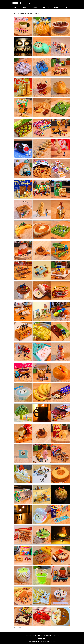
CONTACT (35, 7)
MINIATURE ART (46, 7)
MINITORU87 (42, 639)
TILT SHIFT (56, 7)
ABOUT (25, 7)
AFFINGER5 (53, 641)
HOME (14, 7)
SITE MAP (35, 636)
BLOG (67, 7)
